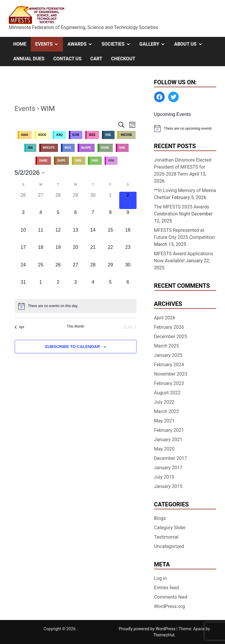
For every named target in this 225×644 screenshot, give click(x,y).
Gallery (155, 44)
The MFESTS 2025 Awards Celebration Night (182, 210)
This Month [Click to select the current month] (75, 326)
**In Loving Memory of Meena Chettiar (185, 194)
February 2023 (169, 383)
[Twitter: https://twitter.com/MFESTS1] (173, 97)
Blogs (160, 518)
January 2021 (168, 440)
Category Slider (170, 528)
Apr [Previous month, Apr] (20, 327)
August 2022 (167, 393)
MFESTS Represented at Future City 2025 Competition (185, 234)
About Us (190, 44)
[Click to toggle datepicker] (30, 173)
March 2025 (167, 346)
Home (20, 44)
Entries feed (167, 588)
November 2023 (171, 374)
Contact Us (67, 59)
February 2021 (169, 430)
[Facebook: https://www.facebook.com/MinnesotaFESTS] (159, 97)
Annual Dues (29, 59)
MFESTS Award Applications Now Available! (184, 257)
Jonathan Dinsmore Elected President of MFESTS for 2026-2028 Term (183, 167)
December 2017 (171, 458)
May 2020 (164, 449)
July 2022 (164, 402)
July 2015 (164, 477)
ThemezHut (164, 635)
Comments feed (171, 597)
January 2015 (168, 486)
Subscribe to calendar (72, 347)
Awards (82, 44)
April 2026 (165, 318)
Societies (118, 44)
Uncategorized (169, 546)
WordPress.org (169, 606)
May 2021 (164, 421)
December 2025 (171, 336)
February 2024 (169, 365)
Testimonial (166, 537)
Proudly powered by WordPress (148, 629)
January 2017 (168, 468)
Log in (160, 578)
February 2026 (169, 327)
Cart (96, 59)
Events (49, 44)
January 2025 (168, 355)
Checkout (123, 59)
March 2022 (167, 411)
